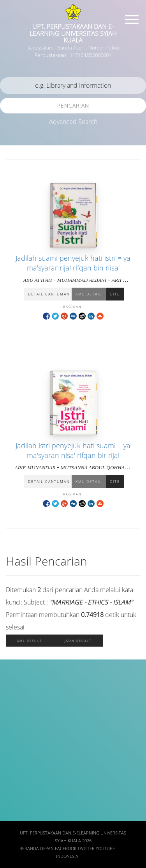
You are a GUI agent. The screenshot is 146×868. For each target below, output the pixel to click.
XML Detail (89, 294)
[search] (73, 86)
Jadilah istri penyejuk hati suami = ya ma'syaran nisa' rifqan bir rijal (73, 450)
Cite (115, 294)
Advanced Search (73, 122)
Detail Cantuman (49, 294)
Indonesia (67, 856)
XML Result (30, 641)
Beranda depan (37, 849)
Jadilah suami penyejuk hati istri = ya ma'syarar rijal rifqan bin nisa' (73, 263)
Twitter (86, 849)
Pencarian (73, 105)
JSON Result (78, 641)
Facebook (66, 849)
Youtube (105, 849)
